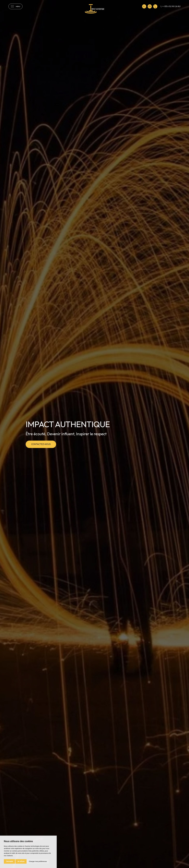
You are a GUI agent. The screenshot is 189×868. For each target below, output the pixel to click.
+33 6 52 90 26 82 (170, 6)
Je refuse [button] (21, 861)
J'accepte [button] (9, 861)
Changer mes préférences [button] (38, 861)
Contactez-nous (41, 444)
